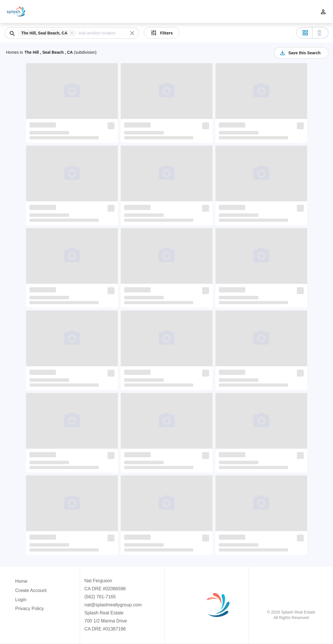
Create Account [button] (31, 590)
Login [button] (21, 600)
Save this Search (300, 53)
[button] (48, 33)
